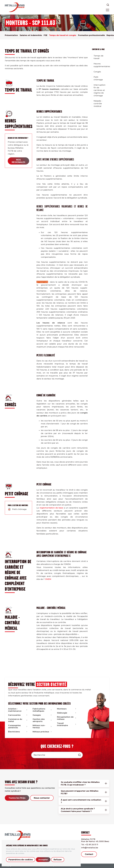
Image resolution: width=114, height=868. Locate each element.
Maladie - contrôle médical (98, 104)
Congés (97, 72)
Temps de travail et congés (63, 35)
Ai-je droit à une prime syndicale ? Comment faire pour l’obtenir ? (78, 810)
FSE (46, 35)
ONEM (48, 579)
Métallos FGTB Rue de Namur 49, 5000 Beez (95, 840)
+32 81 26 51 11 (90, 845)
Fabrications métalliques (42, 710)
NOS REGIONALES (19, 161)
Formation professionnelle (91, 35)
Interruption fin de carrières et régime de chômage (100, 90)
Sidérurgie (67, 713)
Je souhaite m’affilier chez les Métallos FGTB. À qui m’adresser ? (80, 783)
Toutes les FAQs (17, 798)
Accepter (43, 860)
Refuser (58, 860)
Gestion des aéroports (42, 720)
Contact (89, 854)
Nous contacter (42, 798)
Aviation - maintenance (18, 710)
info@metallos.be (90, 848)
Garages (42, 715)
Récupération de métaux (67, 718)
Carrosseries (18, 715)
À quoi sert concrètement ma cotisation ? (81, 801)
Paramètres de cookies (21, 860)
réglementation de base (51, 508)
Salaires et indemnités (31, 35)
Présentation (11, 35)
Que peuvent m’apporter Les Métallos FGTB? (80, 792)
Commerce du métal (18, 720)
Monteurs (67, 709)
